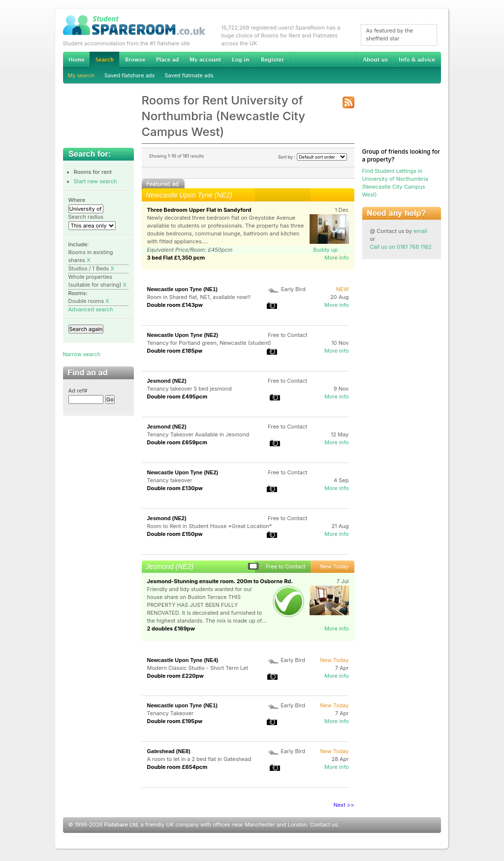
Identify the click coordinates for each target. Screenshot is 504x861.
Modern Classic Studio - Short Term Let (198, 668)
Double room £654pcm (177, 767)
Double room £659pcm (177, 442)
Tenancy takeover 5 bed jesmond (189, 389)
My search (81, 75)
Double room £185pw (175, 351)
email (420, 231)
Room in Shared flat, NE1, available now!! (199, 297)
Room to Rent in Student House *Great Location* (210, 526)
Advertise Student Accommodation (167, 60)
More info (337, 258)
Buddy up (325, 250)
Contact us (324, 825)
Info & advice (417, 60)
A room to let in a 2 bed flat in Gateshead (199, 759)
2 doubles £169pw (171, 629)
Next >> (344, 805)
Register (272, 60)
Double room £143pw (175, 305)
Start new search (95, 181)
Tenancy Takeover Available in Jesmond (198, 434)
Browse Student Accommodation (135, 60)
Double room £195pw (175, 721)
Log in (240, 60)
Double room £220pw (175, 676)
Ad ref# (78, 391)
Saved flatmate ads (189, 75)
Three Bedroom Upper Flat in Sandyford (199, 210)
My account (205, 60)
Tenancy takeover (170, 480)
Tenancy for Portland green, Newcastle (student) (209, 343)
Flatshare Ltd (121, 825)
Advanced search (91, 309)
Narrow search (82, 354)
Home (76, 60)
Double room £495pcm (177, 397)
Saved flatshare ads (129, 75)
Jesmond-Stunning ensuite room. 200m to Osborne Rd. (220, 581)
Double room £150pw (175, 534)
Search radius (86, 217)
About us (375, 60)
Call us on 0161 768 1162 (401, 247)
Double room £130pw (175, 488)
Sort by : (313, 157)
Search (104, 60)
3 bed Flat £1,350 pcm (176, 258)
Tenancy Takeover (171, 713)
